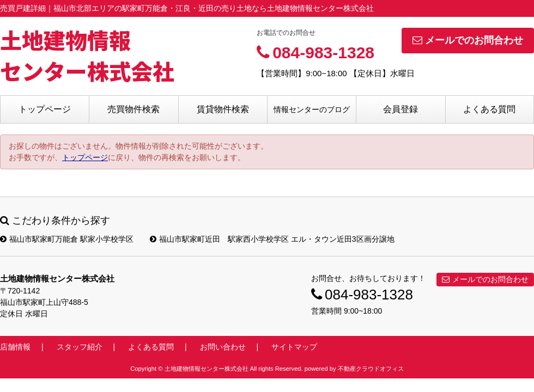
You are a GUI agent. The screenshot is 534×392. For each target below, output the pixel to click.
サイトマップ (294, 347)
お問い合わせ (223, 347)
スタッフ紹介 (80, 347)
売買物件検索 (133, 109)
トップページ (45, 109)
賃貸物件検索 (223, 109)
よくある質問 (489, 109)
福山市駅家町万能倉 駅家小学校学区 (67, 239)
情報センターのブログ (312, 109)
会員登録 (400, 109)
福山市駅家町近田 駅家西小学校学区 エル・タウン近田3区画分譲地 (272, 239)
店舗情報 (15, 347)
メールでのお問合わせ (468, 40)
